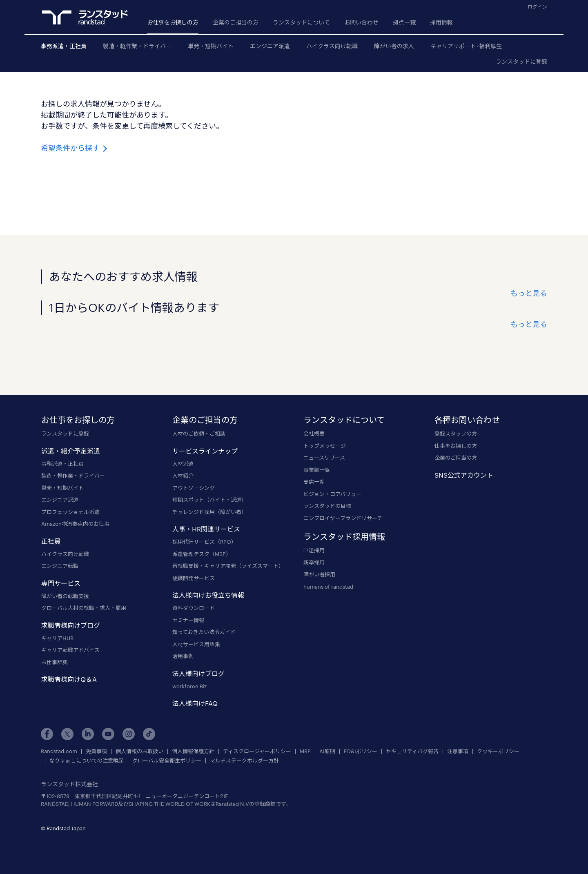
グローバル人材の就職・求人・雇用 (84, 608)
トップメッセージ (325, 446)
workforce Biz (189, 686)
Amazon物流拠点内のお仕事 (75, 524)
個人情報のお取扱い (139, 751)
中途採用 (314, 550)
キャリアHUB (57, 638)
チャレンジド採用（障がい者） (209, 512)
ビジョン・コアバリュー (332, 494)
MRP (305, 751)
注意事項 (458, 751)
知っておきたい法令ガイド (204, 632)
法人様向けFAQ (195, 703)
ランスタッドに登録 (521, 61)
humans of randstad (328, 587)
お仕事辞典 (55, 662)
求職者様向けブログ (71, 625)
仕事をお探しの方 (456, 446)
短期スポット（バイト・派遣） (209, 500)
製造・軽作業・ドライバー (137, 46)
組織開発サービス (194, 578)
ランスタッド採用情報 (344, 536)
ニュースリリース (324, 458)
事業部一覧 (317, 470)
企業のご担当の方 (236, 22)
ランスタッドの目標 (327, 506)
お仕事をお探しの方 (173, 22)
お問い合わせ (361, 22)
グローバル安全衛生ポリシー (167, 761)
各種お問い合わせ (467, 420)
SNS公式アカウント (464, 475)
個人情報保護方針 (193, 751)
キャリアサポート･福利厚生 (466, 46)
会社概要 (314, 434)
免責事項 (96, 751)
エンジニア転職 (60, 566)
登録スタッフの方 (456, 434)
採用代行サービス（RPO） (204, 542)
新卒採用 (314, 563)
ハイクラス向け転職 (332, 46)
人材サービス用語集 (196, 644)
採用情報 (441, 22)
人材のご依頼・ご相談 (199, 434)
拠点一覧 (404, 22)
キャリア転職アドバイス (70, 650)
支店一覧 (314, 482)
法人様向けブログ (198, 673)
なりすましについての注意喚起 (87, 761)
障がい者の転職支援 (65, 596)
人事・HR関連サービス (206, 529)
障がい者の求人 (394, 46)
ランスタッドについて (301, 22)
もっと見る (529, 293)
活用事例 (183, 656)
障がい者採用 (319, 574)
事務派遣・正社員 (64, 46)
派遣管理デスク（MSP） (202, 554)
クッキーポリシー (498, 751)
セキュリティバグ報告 (412, 751)
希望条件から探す (75, 148)
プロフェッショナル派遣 (70, 512)
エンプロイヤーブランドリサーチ (343, 518)
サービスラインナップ (205, 451)
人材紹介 (183, 476)
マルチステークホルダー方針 (244, 761)
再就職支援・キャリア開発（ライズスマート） (228, 566)
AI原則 (327, 751)
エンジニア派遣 (270, 46)
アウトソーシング (194, 488)
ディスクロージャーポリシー (257, 751)
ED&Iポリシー (361, 751)
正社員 (51, 541)
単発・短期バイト (211, 46)
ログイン (537, 7)
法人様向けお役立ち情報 (208, 595)
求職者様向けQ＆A (69, 679)
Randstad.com (59, 751)
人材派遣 (183, 464)
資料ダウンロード (194, 608)
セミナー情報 (188, 620)
